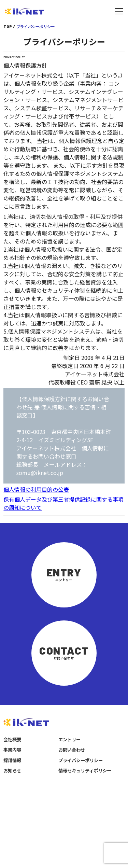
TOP (8, 26)
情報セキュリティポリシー (85, 771)
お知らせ (12, 771)
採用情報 (12, 760)
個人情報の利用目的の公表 (36, 489)
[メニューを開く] (119, 11)
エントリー (69, 739)
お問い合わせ (72, 750)
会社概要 (12, 739)
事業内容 (12, 750)
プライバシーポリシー (81, 760)
